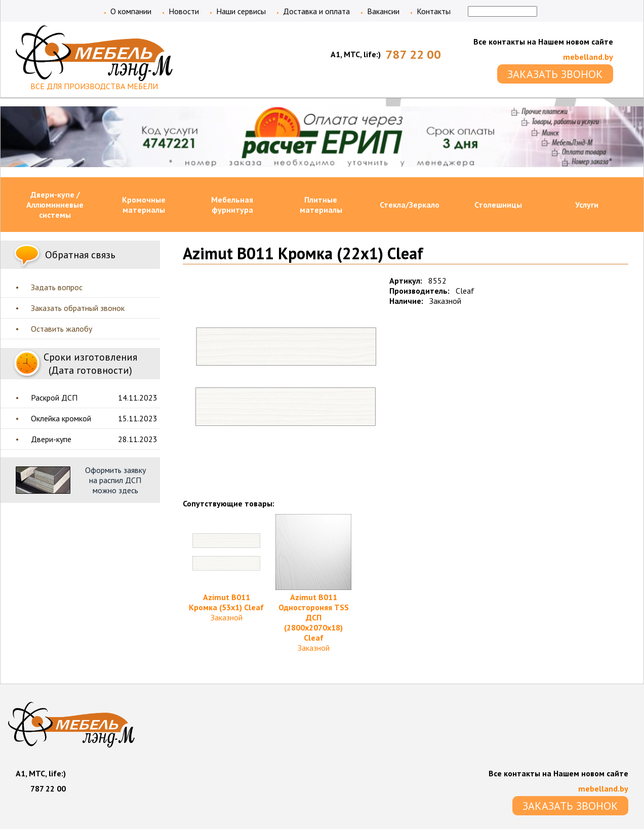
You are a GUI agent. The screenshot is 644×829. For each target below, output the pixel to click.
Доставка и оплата (316, 11)
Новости (184, 11)
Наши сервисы (241, 11)
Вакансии (383, 11)
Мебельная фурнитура (232, 205)
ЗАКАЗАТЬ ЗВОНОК (555, 74)
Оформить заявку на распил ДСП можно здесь (115, 480)
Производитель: (419, 291)
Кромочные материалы (144, 205)
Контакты (434, 11)
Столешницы (498, 205)
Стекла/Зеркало (410, 205)
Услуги (587, 205)
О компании (131, 11)
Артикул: (406, 281)
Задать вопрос (57, 287)
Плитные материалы (321, 205)
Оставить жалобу (62, 329)
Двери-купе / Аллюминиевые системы (55, 205)
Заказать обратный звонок (78, 308)
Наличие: (406, 301)
